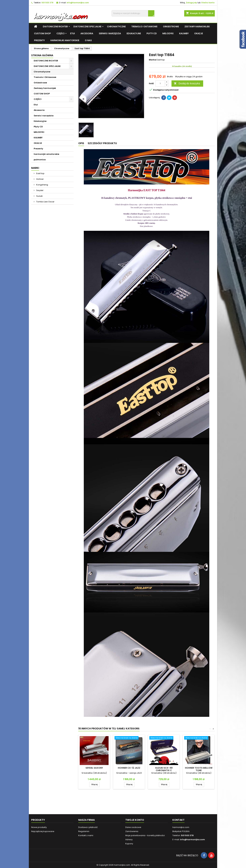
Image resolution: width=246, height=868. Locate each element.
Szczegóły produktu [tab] (102, 143)
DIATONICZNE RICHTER (55, 27)
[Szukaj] (133, 13)
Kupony (129, 844)
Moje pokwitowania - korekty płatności (145, 835)
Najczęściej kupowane (43, 831)
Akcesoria (87, 33)
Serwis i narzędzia (110, 33)
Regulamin (84, 831)
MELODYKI (168, 33)
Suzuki (39, 196)
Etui (72, 33)
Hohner (40, 179)
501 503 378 (47, 3)
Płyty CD (152, 33)
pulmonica (40, 160)
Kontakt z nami (86, 835)
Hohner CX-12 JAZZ (129, 768)
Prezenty (39, 40)
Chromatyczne (116, 27)
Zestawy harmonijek (197, 27)
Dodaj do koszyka (187, 83)
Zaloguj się (191, 3)
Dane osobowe (133, 827)
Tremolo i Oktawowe (144, 27)
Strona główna (42, 55)
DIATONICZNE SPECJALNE (87, 27)
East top (40, 173)
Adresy (129, 840)
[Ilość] (160, 84)
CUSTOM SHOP (42, 33)
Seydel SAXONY (94, 768)
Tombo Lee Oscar (45, 202)
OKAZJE (199, 33)
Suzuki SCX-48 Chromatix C (164, 769)
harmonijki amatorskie (65, 40)
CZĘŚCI (60, 33)
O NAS (88, 40)
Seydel (40, 190)
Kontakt (178, 820)
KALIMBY (184, 33)
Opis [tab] (81, 143)
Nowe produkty (39, 827)
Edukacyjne (134, 33)
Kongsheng (42, 185)
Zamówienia (132, 831)
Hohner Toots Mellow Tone (199, 769)
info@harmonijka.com (78, 3)
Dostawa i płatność (88, 827)
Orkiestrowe (171, 27)
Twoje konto (135, 820)
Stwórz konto (208, 3)
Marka (152, 60)
